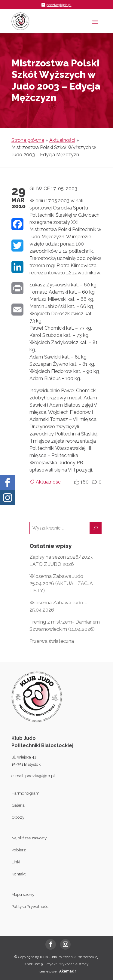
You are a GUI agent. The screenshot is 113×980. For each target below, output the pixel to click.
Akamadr (68, 971)
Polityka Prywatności (30, 906)
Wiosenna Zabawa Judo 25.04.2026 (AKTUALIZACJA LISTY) (61, 583)
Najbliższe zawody (29, 838)
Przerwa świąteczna (52, 641)
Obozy (18, 817)
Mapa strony (23, 894)
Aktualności (62, 140)
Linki (16, 862)
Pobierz (19, 850)
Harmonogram (25, 793)
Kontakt (18, 874)
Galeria (18, 805)
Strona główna (28, 140)
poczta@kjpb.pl (40, 776)
